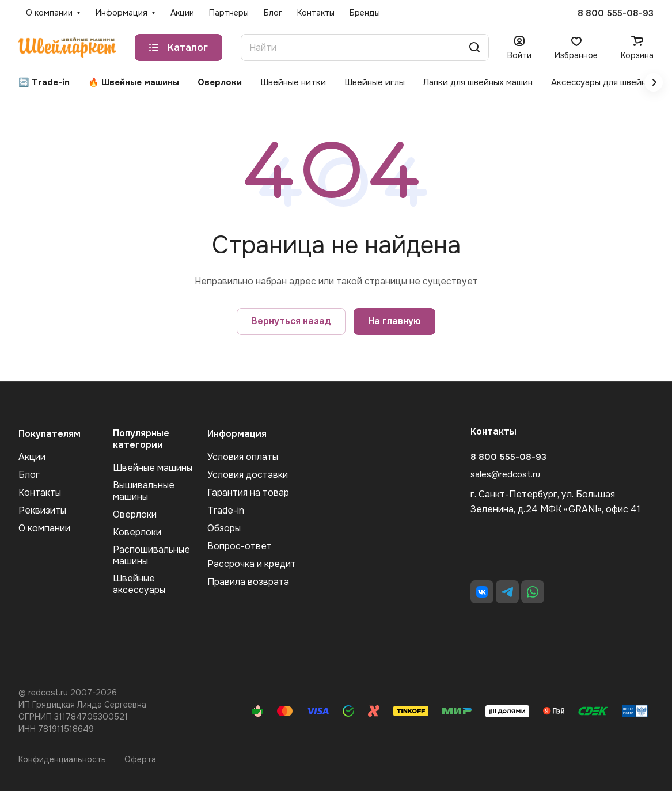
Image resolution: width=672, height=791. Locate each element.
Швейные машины (153, 468)
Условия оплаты (243, 457)
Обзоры (224, 528)
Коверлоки (137, 532)
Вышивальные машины (144, 491)
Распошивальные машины (151, 555)
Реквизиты (42, 510)
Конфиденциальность (62, 759)
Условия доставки (248, 475)
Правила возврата (248, 582)
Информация (237, 434)
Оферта (140, 759)
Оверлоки (135, 514)
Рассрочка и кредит (252, 564)
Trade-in (226, 510)
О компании (44, 528)
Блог (29, 475)
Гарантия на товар (248, 493)
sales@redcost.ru (505, 474)
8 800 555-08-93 (616, 13)
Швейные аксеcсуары (139, 584)
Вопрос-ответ (240, 546)
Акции (32, 457)
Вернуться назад (291, 321)
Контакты (40, 493)
